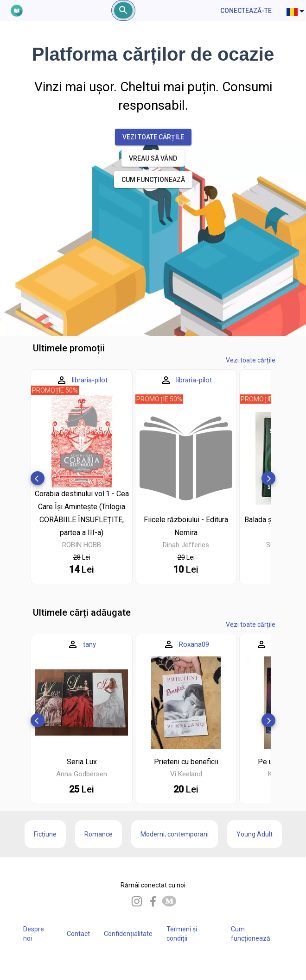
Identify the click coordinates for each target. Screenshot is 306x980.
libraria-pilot (90, 380)
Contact (78, 934)
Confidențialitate (128, 934)
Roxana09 (194, 644)
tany (89, 644)
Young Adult (255, 834)
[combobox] (296, 11)
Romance (99, 834)
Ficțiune (45, 834)
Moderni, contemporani (175, 834)
